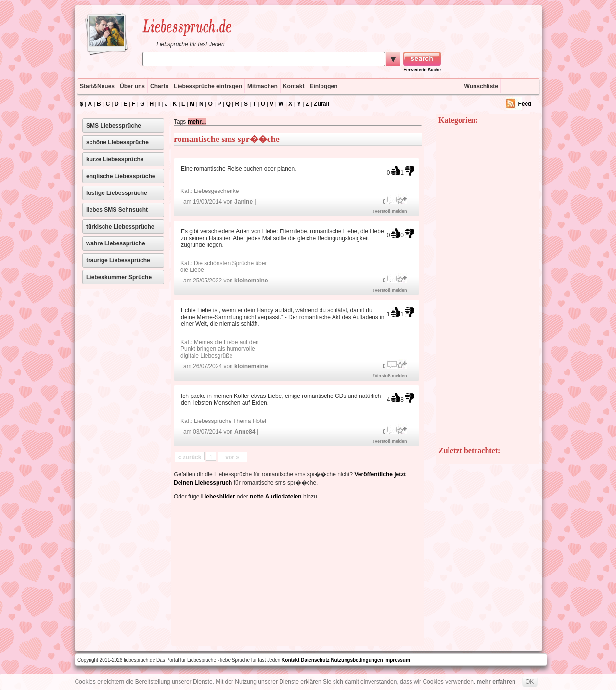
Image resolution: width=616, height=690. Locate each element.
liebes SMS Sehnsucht (117, 210)
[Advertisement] (294, 571)
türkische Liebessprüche (120, 227)
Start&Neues (97, 86)
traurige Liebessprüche (118, 260)
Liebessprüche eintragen (208, 86)
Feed (525, 104)
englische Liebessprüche (121, 176)
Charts (159, 86)
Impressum (397, 660)
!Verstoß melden (390, 211)
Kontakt (294, 86)
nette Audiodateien (276, 497)
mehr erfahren (496, 682)
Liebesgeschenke (216, 191)
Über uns (132, 86)
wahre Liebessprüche (116, 243)
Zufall (321, 104)
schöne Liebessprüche (117, 142)
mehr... (197, 122)
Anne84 (245, 432)
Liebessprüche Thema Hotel (230, 421)
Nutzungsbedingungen (357, 660)
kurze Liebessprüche (115, 159)
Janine (244, 202)
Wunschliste (481, 86)
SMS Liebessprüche (114, 126)
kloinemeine (251, 281)
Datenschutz (315, 660)
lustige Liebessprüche (117, 193)
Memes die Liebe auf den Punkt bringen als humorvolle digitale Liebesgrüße (220, 349)
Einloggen (323, 86)
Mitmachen (263, 86)
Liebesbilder (218, 497)
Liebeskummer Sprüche (119, 277)
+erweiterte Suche (422, 70)
